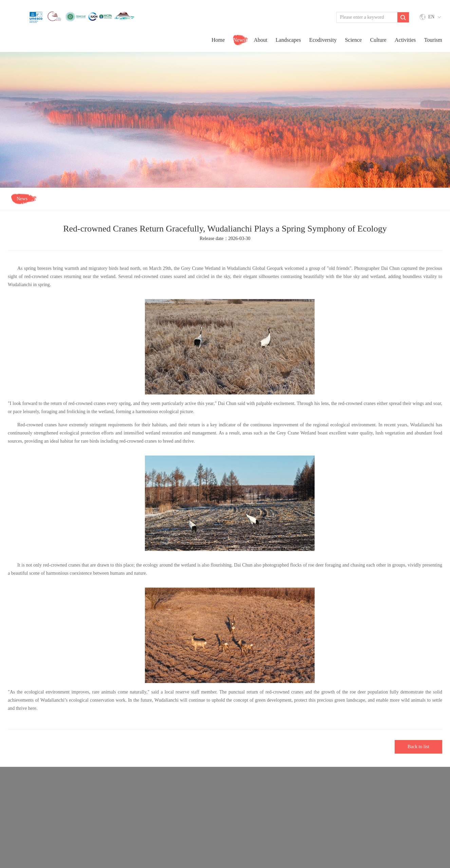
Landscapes (288, 40)
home (218, 40)
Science (353, 40)
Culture (378, 40)
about (261, 40)
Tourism (433, 40)
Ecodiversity (323, 40)
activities (405, 40)
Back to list (418, 747)
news (239, 40)
